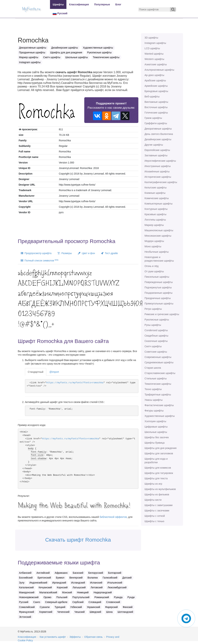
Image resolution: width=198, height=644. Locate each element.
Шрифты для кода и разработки (156, 461)
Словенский (113, 602)
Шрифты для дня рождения (161, 448)
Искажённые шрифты (157, 171)
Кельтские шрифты (156, 188)
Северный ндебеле (56, 602)
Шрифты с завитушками (159, 505)
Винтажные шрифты (156, 102)
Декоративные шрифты (158, 129)
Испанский (96, 583)
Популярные (102, 4)
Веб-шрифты (152, 97)
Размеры (65, 253)
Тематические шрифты (158, 384)
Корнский (62, 587)
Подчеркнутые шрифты (158, 287)
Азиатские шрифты (156, 64)
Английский (43, 573)
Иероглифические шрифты (160, 161)
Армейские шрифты (156, 86)
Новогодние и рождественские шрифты (159, 259)
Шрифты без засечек (157, 437)
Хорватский (46, 612)
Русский (60, 13)
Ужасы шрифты (154, 400)
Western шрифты (154, 59)
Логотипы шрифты (155, 220)
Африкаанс (61, 573)
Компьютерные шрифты (159, 204)
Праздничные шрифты (158, 298)
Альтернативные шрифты (159, 70)
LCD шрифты (152, 48)
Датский (127, 578)
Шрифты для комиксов (158, 468)
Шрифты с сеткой (155, 516)
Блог (118, 4)
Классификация (79, 4)
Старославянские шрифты (160, 373)
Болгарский (115, 573)
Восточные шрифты (156, 107)
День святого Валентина (159, 134)
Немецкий (83, 592)
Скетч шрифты (153, 346)
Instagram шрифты (155, 43)
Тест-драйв (109, 253)
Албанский (25, 573)
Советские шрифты (156, 352)
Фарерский (111, 607)
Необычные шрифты (157, 252)
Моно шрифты (153, 246)
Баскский (78, 573)
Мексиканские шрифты (158, 236)
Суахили (45, 607)
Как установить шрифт (53, 637)
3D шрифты (151, 38)
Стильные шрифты (156, 378)
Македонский (27, 592)
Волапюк (93, 578)
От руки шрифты (154, 271)
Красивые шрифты (156, 214)
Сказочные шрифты (156, 341)
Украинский (94, 607)
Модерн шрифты (154, 241)
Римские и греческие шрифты (162, 314)
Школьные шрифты (156, 432)
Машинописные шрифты (159, 230)
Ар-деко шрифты (154, 75)
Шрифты (58, 4)
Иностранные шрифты (158, 166)
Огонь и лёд (152, 266)
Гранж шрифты (153, 118)
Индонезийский (38, 583)
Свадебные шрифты (156, 336)
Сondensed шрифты (156, 330)
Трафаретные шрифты (158, 395)
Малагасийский (48, 592)
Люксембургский (117, 587)
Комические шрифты (157, 198)
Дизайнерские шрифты (158, 139)
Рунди (131, 597)
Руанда (118, 597)
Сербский (78, 602)
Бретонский (44, 578)
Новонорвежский (29, 597)
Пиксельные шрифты (157, 277)
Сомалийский (27, 607)
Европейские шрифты (157, 150)
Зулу (22, 583)
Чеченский (63, 612)
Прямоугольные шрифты (159, 304)
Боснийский (26, 578)
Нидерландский (103, 592)
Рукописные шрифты (157, 320)
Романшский (102, 597)
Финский (128, 607)
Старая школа (153, 368)
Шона (109, 612)
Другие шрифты (154, 145)
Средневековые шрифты (159, 362)
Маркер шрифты (154, 225)
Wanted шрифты (154, 54)
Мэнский (67, 592)
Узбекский (76, 607)
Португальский (81, 597)
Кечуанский (45, 587)
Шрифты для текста (156, 478)
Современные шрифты (158, 357)
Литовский (97, 587)
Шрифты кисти (153, 500)
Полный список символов (40, 260)
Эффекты (75, 637)
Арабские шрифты (155, 80)
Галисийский (110, 578)
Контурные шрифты (156, 209)
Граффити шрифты (156, 123)
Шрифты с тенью (154, 521)
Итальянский (115, 583)
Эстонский (25, 617)
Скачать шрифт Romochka (78, 540)
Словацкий (95, 602)
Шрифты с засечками (157, 511)
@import (54, 372)
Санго (37, 602)
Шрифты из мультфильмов (160, 489)
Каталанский (26, 587)
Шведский (95, 612)
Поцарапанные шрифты (159, 293)
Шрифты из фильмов (157, 494)
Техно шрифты (153, 389)
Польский (62, 597)
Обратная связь (93, 637)
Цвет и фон (86, 253)
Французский (27, 612)
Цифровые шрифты (156, 427)
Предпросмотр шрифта (36, 253)
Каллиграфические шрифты (161, 182)
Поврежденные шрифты (159, 282)
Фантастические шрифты (159, 405)
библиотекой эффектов (113, 517)
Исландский (78, 583)
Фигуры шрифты (154, 411)
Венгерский (76, 578)
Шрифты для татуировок (159, 473)
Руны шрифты (153, 325)
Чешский (80, 612)
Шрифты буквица (155, 443)
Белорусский (96, 573)
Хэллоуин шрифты (155, 421)
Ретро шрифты (153, 309)
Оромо (47, 597)
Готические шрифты (156, 113)
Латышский (79, 587)
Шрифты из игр (153, 484)
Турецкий (60, 607)
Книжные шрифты (155, 193)
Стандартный (36, 372)
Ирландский (59, 583)
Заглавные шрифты (156, 155)
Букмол (60, 578)
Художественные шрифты (160, 416)
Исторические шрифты (158, 177)
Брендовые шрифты (156, 91)
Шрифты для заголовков (159, 453)
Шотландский (125, 612)
